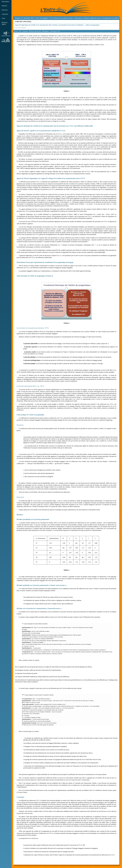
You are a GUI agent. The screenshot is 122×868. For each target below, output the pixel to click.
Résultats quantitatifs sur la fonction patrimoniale (33, 519)
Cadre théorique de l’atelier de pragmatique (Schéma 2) (35, 276)
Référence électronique (35, 31)
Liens (3, 18)
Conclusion (20, 797)
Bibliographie (45, 31)
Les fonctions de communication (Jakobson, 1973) (33, 328)
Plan (20, 31)
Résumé (16, 31)
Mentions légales (5, 23)
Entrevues (5, 10)
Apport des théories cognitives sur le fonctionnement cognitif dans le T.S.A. (41, 131)
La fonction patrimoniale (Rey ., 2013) (30, 386)
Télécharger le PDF (55, 31)
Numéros (4, 6)
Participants (20, 497)
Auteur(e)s (5, 14)
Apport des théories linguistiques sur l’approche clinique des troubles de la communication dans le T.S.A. (51, 178)
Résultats (20, 515)
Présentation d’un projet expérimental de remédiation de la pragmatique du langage (45, 262)
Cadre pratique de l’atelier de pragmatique (30, 415)
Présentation (5, 2)
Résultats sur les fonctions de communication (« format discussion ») (39, 608)
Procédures (20, 425)
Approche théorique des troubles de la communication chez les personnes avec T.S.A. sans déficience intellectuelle (55, 126)
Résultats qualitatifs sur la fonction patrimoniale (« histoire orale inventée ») (42, 585)
